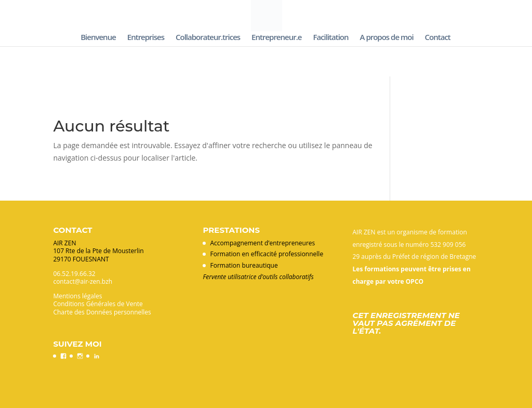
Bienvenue (98, 38)
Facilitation (330, 38)
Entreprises (146, 38)
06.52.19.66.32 (74, 274)
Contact (438, 38)
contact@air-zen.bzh (83, 281)
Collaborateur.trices (208, 38)
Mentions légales (77, 296)
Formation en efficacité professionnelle (267, 254)
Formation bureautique (244, 265)
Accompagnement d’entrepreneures (262, 243)
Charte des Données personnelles (102, 312)
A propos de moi (387, 38)
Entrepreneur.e (276, 38)
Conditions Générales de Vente (98, 304)
